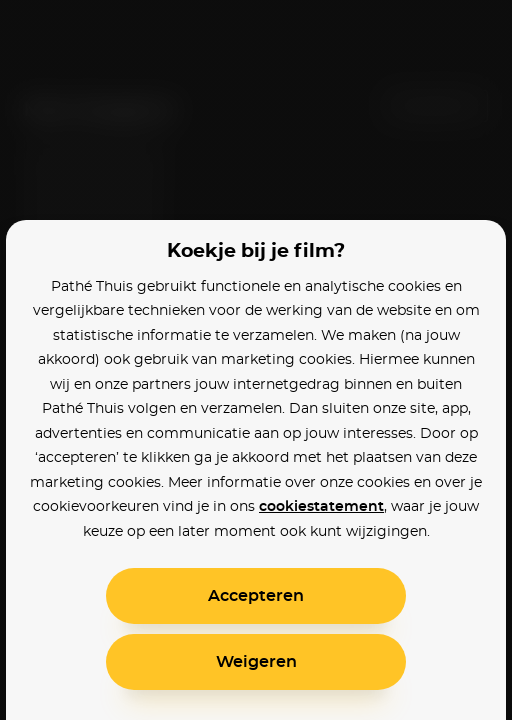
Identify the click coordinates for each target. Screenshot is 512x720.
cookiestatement (321, 507)
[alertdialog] (256, 360)
